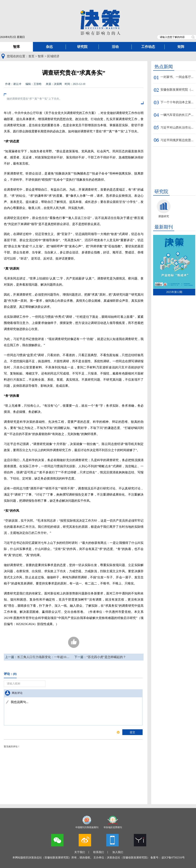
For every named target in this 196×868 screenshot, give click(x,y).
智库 (16, 47)
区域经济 (53, 56)
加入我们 (118, 852)
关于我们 (80, 852)
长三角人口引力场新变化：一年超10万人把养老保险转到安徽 (59, 657)
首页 (31, 56)
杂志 (49, 47)
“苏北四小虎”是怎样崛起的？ (106, 657)
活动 (115, 47)
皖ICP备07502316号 (173, 858)
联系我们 (99, 852)
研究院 (82, 47)
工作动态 (148, 47)
